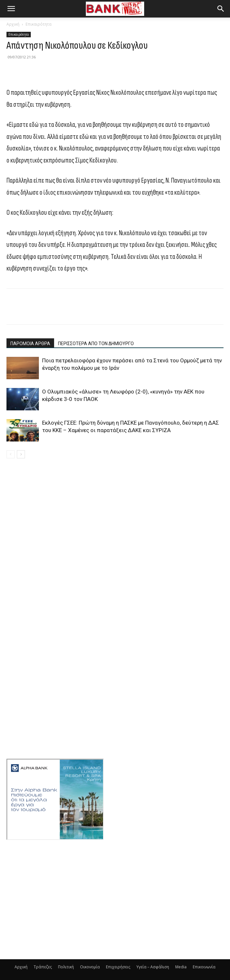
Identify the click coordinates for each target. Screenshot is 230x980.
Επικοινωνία (204, 967)
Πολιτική (66, 967)
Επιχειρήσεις (118, 967)
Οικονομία (90, 967)
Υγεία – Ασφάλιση (153, 967)
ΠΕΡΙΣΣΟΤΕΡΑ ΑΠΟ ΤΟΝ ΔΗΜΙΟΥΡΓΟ (96, 344)
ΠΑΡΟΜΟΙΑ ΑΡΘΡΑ (30, 344)
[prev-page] (11, 454)
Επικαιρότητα (39, 24)
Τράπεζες (43, 967)
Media (181, 967)
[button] (11, 9)
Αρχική (13, 24)
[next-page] (21, 454)
